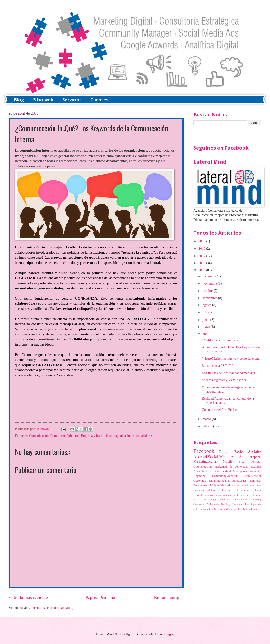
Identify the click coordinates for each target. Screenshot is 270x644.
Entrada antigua (169, 597)
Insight (241, 495)
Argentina (199, 476)
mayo (207, 327)
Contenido (200, 481)
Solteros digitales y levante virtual (225, 380)
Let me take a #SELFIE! (218, 366)
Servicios (72, 100)
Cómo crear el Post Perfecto (220, 410)
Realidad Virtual (220, 471)
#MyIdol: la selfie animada (220, 340)
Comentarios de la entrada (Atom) (50, 608)
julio (206, 312)
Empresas (88, 436)
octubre (208, 291)
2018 (202, 249)
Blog (19, 100)
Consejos (256, 462)
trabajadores (144, 436)
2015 (202, 270)
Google (224, 452)
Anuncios (256, 471)
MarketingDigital (205, 462)
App (234, 457)
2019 (202, 241)
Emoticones (239, 481)
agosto (207, 305)
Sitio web (43, 100)
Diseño (258, 490)
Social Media (219, 457)
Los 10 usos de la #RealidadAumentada (228, 373)
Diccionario (242, 490)
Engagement (201, 485)
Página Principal (101, 597)
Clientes (99, 100)
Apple (243, 457)
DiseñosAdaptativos (225, 495)
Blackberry (256, 485)
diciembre (210, 276)
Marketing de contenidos (231, 467)
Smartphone (240, 471)
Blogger (168, 634)
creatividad (241, 485)
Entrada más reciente (28, 597)
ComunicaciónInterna (65, 436)
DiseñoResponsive (203, 495)
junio (207, 320)
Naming (225, 504)
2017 (202, 256)
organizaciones (124, 436)
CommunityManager (225, 476)
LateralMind (225, 499)
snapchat (256, 457)
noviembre (210, 283)
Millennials (213, 504)
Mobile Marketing (222, 485)
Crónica (226, 490)
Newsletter (237, 504)
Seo (216, 509)
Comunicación (39, 436)
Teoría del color (251, 509)
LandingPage (208, 499)
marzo (207, 419)
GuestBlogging (202, 467)
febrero (208, 426)
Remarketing (206, 509)
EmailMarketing (219, 481)
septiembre (210, 298)
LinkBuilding (241, 499)
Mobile (228, 462)
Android (200, 457)
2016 (202, 263)
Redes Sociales (248, 452)
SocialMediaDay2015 (231, 509)
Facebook (204, 451)
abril (206, 334)
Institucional (104, 436)
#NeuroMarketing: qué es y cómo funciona (230, 359)
